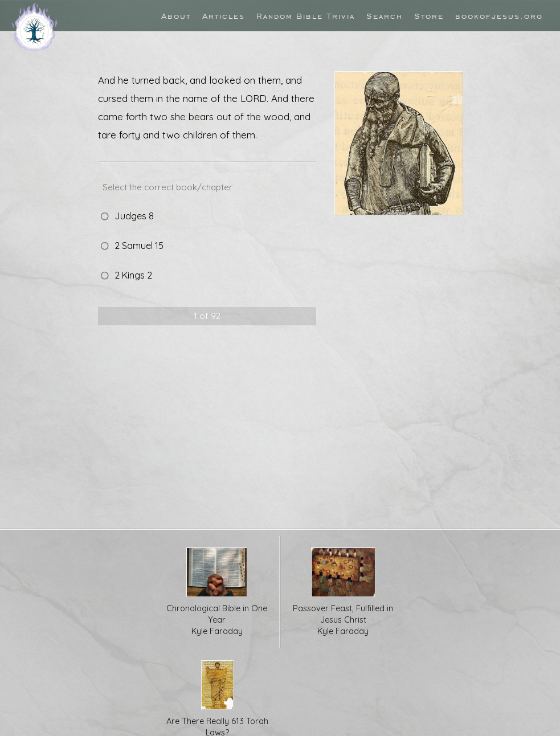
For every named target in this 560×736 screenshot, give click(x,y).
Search (385, 15)
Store (429, 15)
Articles (224, 15)
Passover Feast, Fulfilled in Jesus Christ (343, 592)
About (176, 15)
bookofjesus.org (499, 15)
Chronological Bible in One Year (217, 592)
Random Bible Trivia (306, 15)
